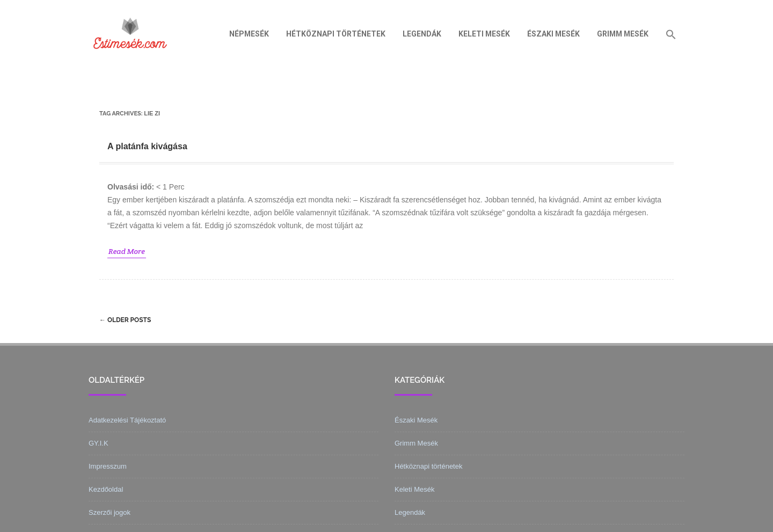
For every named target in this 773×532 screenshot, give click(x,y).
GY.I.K (99, 443)
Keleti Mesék (484, 34)
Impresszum (108, 466)
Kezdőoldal (106, 489)
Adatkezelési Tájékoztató (127, 420)
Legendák (422, 34)
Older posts (125, 320)
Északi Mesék (553, 34)
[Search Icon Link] (671, 34)
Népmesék (249, 34)
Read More (127, 251)
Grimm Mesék (623, 34)
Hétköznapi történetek (336, 34)
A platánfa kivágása (147, 146)
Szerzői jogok (110, 512)
